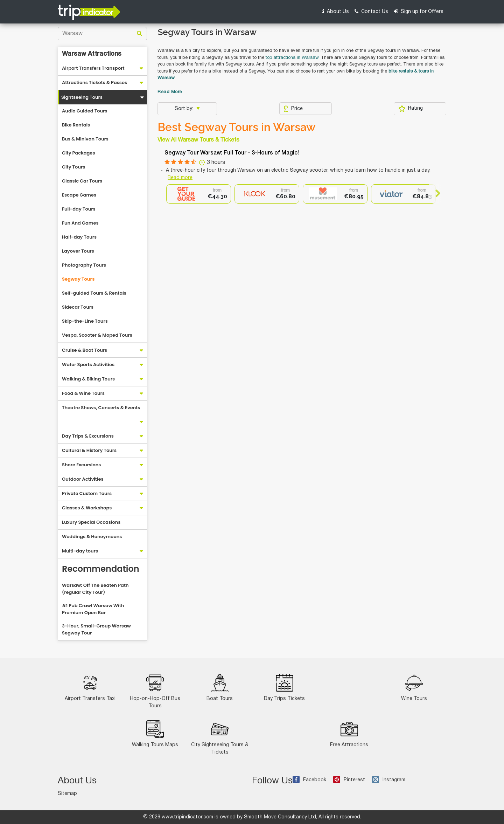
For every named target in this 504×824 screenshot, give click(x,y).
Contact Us (371, 11)
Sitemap (67, 794)
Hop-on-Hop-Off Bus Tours (155, 691)
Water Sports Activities (88, 365)
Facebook (309, 780)
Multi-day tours (80, 551)
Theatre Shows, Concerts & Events (101, 408)
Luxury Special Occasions (91, 522)
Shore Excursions (81, 465)
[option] (199, 194)
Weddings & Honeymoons (92, 537)
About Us (336, 11)
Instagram (389, 780)
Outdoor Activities (83, 479)
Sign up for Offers (419, 11)
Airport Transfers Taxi (90, 688)
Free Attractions (349, 734)
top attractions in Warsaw (292, 58)
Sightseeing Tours (82, 97)
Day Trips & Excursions (88, 436)
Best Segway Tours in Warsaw (237, 127)
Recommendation (101, 569)
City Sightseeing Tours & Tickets (220, 737)
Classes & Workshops (87, 508)
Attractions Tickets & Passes (94, 83)
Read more (180, 178)
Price (293, 109)
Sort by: (185, 109)
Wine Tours (414, 688)
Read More (170, 92)
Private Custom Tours (87, 493)
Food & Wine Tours (83, 393)
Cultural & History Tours (89, 450)
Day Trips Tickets (284, 688)
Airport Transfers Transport (93, 68)
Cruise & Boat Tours (85, 350)
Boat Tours (220, 688)
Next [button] (435, 193)
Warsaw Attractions (92, 54)
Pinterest (349, 780)
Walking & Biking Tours (88, 379)
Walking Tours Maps (155, 734)
